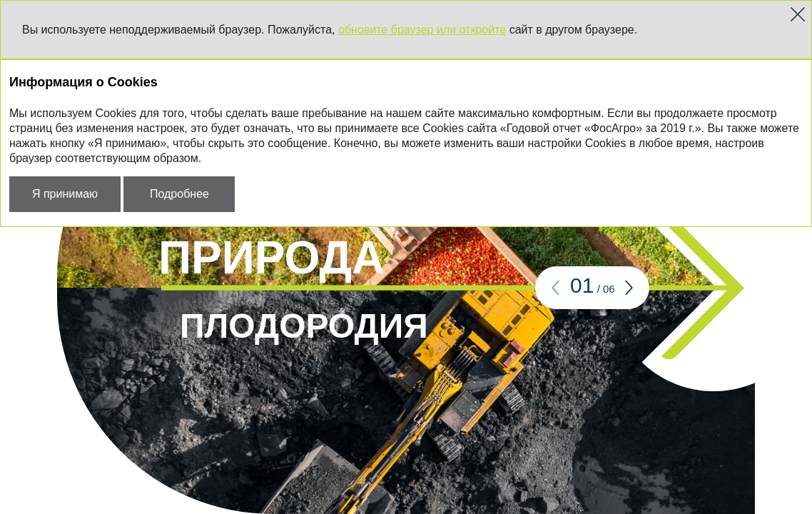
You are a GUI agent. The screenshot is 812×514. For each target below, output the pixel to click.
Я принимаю (65, 194)
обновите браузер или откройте (422, 30)
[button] (556, 288)
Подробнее (179, 194)
